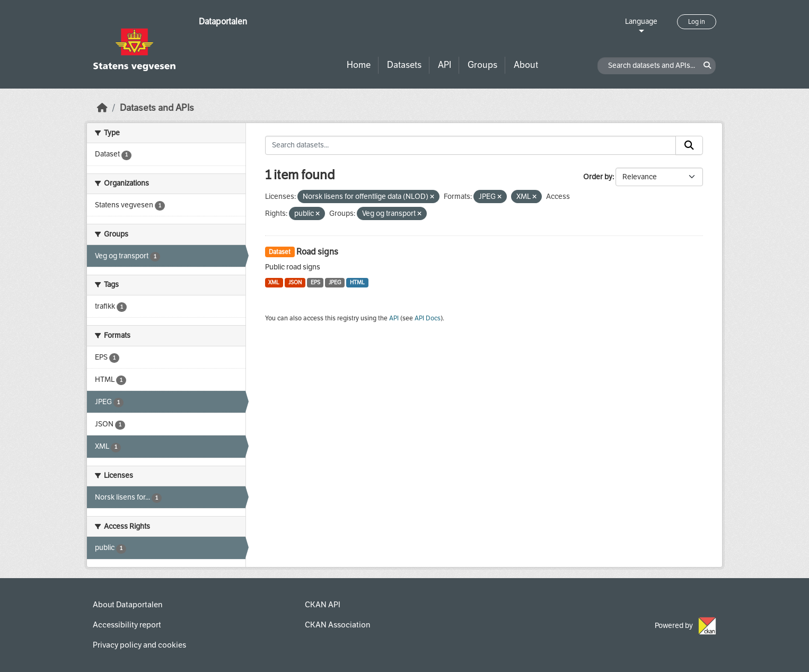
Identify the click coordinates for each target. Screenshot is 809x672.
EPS (315, 282)
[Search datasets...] (471, 145)
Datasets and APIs (157, 108)
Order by (598, 177)
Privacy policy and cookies (139, 645)
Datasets (404, 65)
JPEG (335, 282)
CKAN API (323, 605)
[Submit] (689, 145)
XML (274, 282)
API (445, 65)
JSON (295, 282)
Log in (697, 22)
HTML (357, 282)
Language (641, 21)
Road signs (317, 252)
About (526, 65)
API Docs (428, 318)
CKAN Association (337, 625)
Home (359, 65)
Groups (482, 65)
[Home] (102, 108)
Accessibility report (127, 625)
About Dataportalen (127, 605)
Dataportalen (223, 21)
